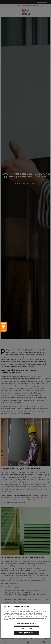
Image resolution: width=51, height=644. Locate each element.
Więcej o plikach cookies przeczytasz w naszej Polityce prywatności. (25, 619)
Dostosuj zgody (27, 628)
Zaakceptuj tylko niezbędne (27, 624)
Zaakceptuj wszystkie (27, 633)
